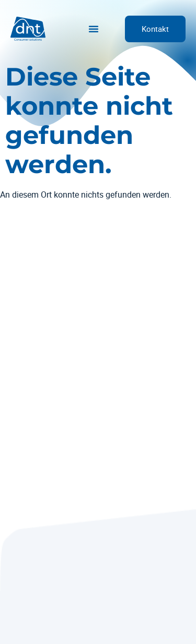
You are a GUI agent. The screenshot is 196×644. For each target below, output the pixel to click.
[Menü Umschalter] (94, 29)
